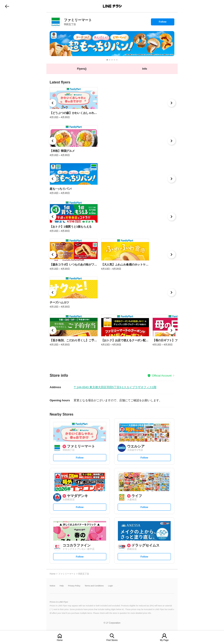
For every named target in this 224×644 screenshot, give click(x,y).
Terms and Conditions (94, 586)
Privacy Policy (74, 586)
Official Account (162, 376)
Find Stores (112, 640)
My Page (164, 640)
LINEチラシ (112, 6)
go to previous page (7, 6)
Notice (52, 586)
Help (62, 586)
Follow (163, 23)
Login (110, 586)
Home (60, 640)
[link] (56, 22)
